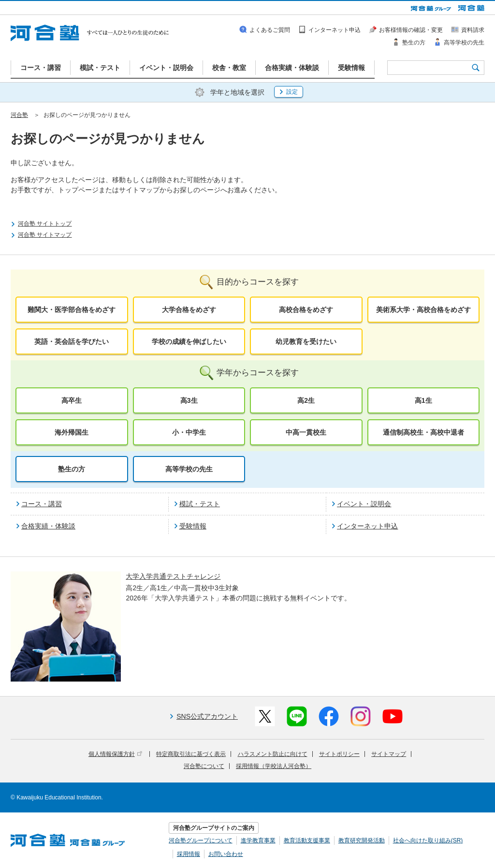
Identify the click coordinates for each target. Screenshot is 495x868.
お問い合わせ (226, 854)
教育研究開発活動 (362, 840)
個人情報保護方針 (115, 754)
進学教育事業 (258, 840)
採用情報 (189, 854)
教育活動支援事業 (307, 840)
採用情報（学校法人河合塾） (274, 766)
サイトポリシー (339, 754)
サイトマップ (389, 754)
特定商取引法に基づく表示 (191, 754)
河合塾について (204, 766)
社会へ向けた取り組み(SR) (428, 840)
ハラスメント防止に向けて (273, 754)
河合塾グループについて (201, 840)
